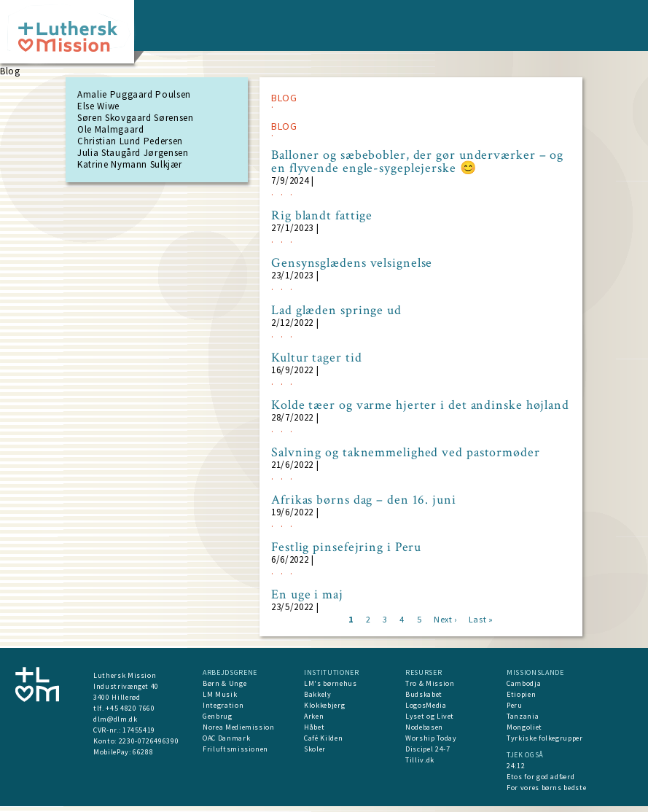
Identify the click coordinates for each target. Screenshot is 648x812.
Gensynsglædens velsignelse (352, 263)
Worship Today (431, 738)
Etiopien (521, 694)
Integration (223, 705)
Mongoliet (524, 727)
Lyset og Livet (430, 716)
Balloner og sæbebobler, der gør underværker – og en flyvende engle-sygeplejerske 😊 (417, 162)
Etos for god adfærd (540, 777)
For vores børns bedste (546, 788)
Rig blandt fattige (322, 216)
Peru (515, 705)
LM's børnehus (330, 683)
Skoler (315, 749)
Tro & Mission (430, 683)
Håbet (314, 727)
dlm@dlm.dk (116, 719)
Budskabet (424, 694)
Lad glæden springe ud (336, 311)
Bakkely (318, 694)
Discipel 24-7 (428, 749)
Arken (314, 716)
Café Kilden (323, 738)
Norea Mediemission (239, 727)
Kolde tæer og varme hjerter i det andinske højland (420, 405)
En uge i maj (307, 595)
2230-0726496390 (149, 741)
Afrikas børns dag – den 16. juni (364, 500)
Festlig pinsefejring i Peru (346, 547)
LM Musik (220, 694)
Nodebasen (424, 727)
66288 (143, 752)
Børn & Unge (225, 683)
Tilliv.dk (420, 760)
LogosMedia (426, 705)
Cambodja (524, 683)
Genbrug (218, 716)
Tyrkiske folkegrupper (545, 738)
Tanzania (523, 716)
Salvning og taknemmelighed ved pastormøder (406, 453)
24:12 (516, 766)
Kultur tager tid (316, 358)
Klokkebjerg (324, 705)
